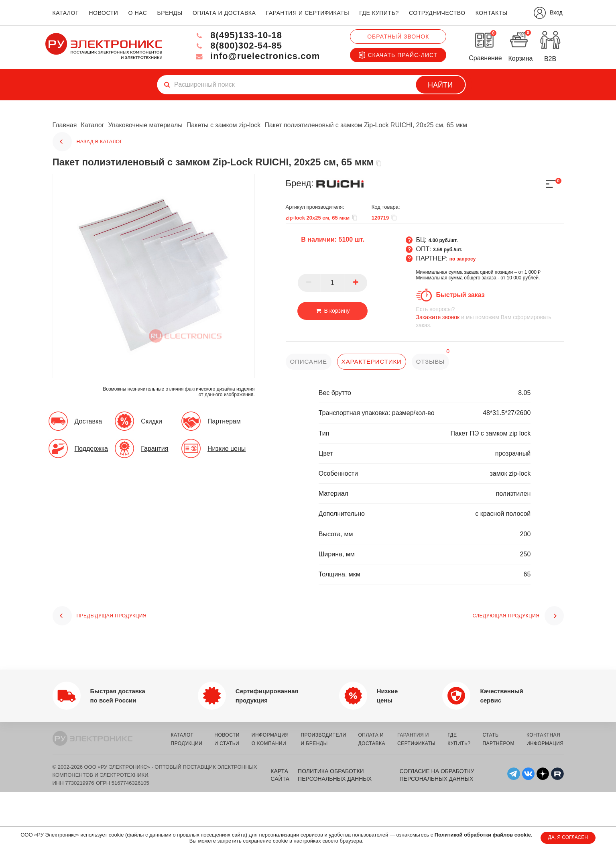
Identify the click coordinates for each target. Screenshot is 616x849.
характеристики (372, 361)
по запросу (463, 259)
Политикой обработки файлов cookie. (484, 835)
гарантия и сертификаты (308, 13)
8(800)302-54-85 (238, 46)
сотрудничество (437, 13)
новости (103, 13)
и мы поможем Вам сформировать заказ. (490, 317)
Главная (65, 125)
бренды (170, 13)
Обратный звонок (398, 37)
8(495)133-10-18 (238, 35)
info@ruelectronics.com (257, 56)
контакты (492, 13)
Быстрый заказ (460, 295)
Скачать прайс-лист (398, 55)
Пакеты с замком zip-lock (224, 125)
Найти (440, 85)
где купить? (379, 13)
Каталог (92, 125)
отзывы (431, 361)
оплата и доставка (224, 13)
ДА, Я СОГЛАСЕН (568, 837)
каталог (66, 13)
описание (309, 361)
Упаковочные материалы (145, 125)
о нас (138, 13)
